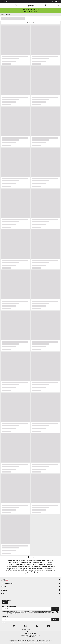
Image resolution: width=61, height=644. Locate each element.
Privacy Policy (30, 613)
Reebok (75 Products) (30, 633)
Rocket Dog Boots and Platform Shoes (31, 635)
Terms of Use (23, 613)
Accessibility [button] (56, 1)
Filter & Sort (31, 23)
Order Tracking (6, 1)
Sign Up (5, 603)
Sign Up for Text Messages (9, 606)
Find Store (55, 619)
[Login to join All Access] (30, 10)
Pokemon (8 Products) (31, 637)
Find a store (5, 617)
